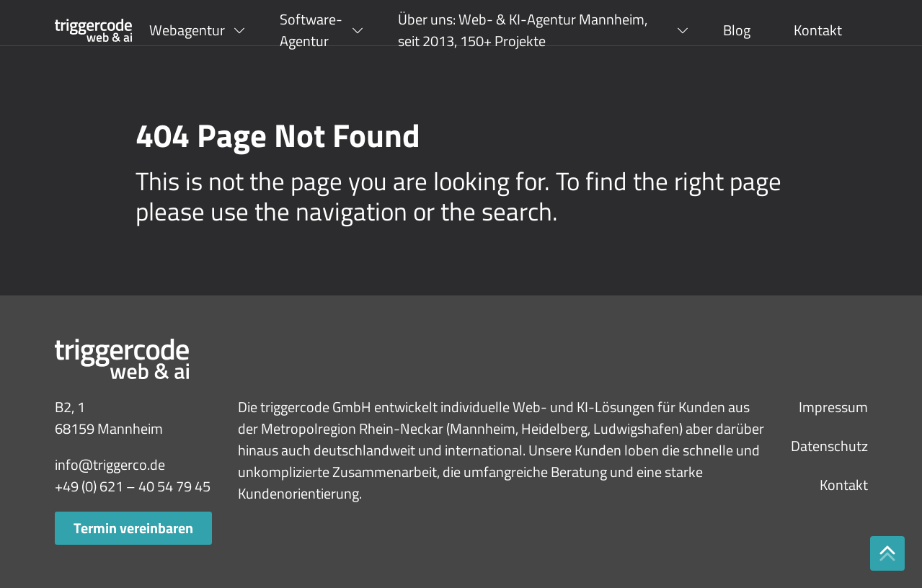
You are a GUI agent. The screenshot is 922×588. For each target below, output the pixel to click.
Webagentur (187, 30)
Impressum (833, 407)
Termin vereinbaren (133, 528)
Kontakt (818, 30)
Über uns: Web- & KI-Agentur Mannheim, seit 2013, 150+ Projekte (523, 30)
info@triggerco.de (110, 464)
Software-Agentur (311, 30)
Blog (737, 30)
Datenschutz (829, 446)
